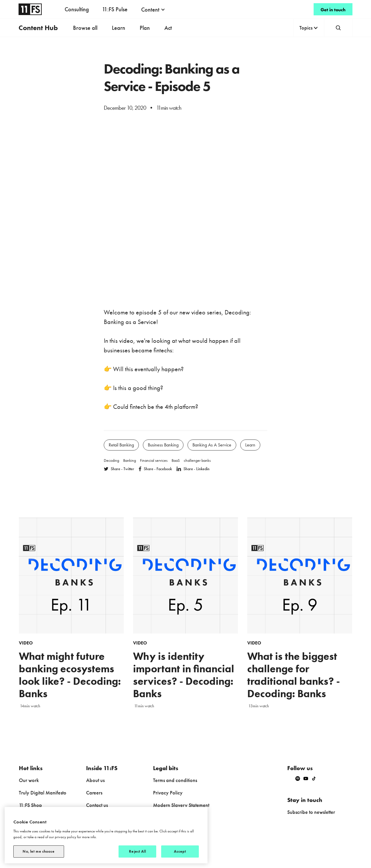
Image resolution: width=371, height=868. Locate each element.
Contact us (97, 805)
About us (95, 780)
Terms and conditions (175, 780)
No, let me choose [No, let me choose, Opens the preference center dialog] (39, 851)
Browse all (85, 28)
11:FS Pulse (115, 9)
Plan (145, 28)
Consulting (77, 9)
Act (168, 28)
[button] (153, 10)
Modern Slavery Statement (181, 805)
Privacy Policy (168, 793)
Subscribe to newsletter (311, 812)
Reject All (137, 851)
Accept (180, 851)
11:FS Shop (30, 805)
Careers (94, 793)
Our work (29, 780)
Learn (119, 28)
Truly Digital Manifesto (43, 793)
